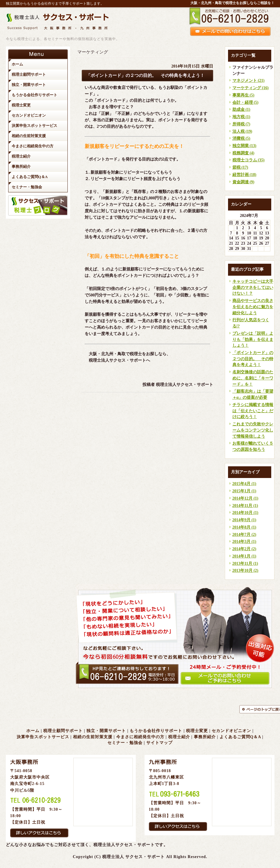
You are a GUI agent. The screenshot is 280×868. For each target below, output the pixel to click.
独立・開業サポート (106, 731)
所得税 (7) (241, 124)
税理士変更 (197, 731)
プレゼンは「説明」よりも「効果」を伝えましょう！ (253, 339)
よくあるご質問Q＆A (240, 737)
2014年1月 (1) (244, 556)
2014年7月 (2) (244, 535)
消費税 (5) (241, 138)
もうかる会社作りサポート (156, 731)
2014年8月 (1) (244, 527)
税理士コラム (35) (248, 160)
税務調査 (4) (244, 153)
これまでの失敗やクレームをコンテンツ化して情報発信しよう (253, 430)
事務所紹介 (205, 737)
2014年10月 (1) (245, 513)
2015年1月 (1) (244, 491)
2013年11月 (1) (245, 564)
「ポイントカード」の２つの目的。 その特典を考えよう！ (253, 359)
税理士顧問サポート (63, 731)
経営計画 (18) (244, 175)
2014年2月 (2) (244, 549)
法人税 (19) (242, 131)
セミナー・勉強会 (125, 743)
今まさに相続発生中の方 (140, 737)
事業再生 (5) (244, 95)
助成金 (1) (241, 109)
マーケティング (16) (251, 88)
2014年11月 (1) (245, 506)
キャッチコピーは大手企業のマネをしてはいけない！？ (253, 287)
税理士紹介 (179, 737)
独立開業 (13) (244, 146)
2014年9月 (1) (244, 520)
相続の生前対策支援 (93, 737)
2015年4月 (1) (244, 484)
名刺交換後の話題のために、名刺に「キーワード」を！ (253, 378)
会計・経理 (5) (246, 102)
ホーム (33, 731)
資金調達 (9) (244, 182)
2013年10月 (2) (245, 571)
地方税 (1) (241, 117)
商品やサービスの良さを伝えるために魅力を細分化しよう (253, 307)
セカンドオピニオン (231, 731)
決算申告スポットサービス (43, 737)
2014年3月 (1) (244, 542)
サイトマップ (159, 743)
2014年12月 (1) (245, 498)
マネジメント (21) (248, 81)
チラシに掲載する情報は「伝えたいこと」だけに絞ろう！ (253, 411)
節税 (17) (240, 167)
